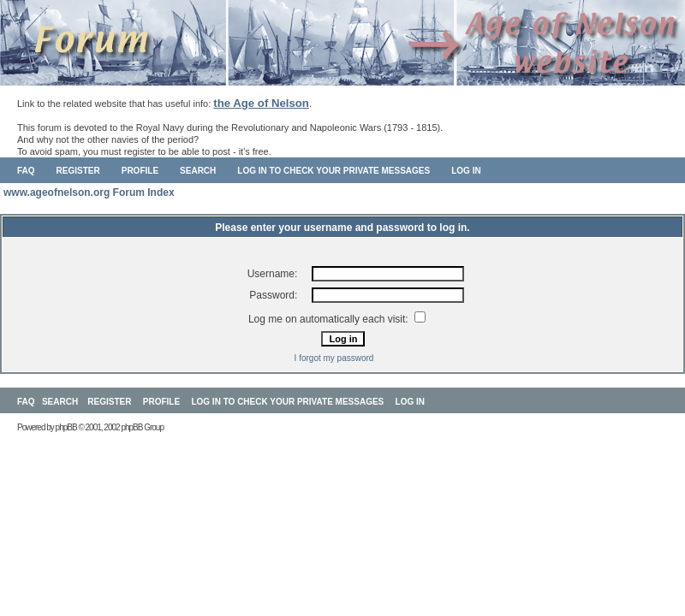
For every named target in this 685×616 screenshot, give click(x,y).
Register (78, 171)
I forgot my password (334, 358)
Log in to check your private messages (334, 171)
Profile (140, 171)
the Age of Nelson (261, 103)
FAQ (26, 171)
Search (198, 171)
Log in (466, 171)
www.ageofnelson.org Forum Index (89, 192)
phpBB (66, 427)
